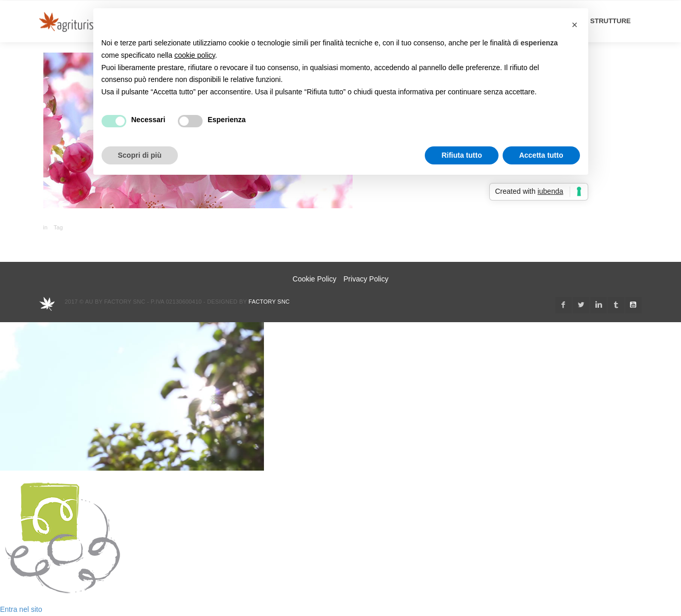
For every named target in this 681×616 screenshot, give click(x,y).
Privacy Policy (366, 279)
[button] (575, 25)
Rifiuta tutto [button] (462, 155)
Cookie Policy (315, 279)
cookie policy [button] (195, 55)
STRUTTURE (611, 21)
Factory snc (269, 302)
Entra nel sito (21, 609)
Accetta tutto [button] (541, 155)
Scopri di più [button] (140, 155)
